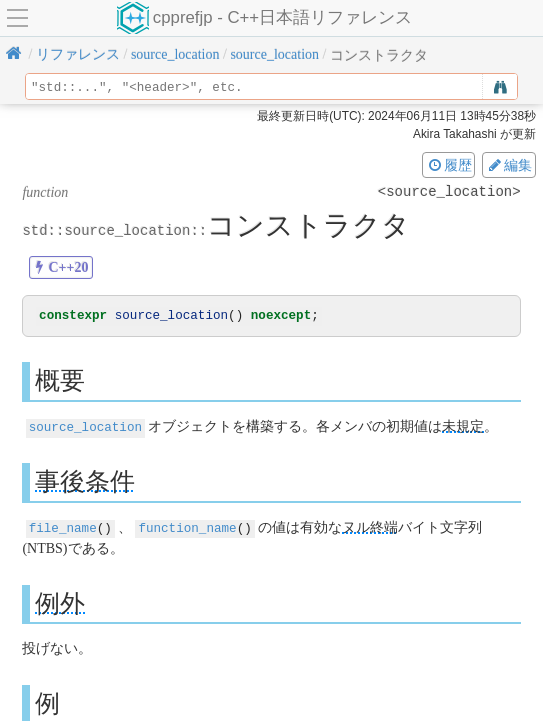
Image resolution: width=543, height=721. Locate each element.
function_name (187, 527)
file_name (63, 527)
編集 (509, 165)
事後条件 (85, 481)
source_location (85, 427)
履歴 (449, 165)
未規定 (463, 427)
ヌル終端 (370, 527)
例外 (60, 602)
